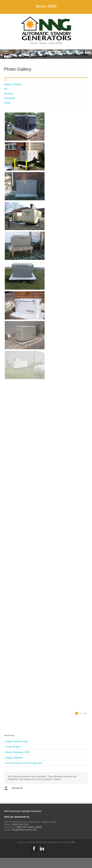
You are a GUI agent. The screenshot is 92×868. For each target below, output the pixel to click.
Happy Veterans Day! (17, 741)
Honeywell (9, 98)
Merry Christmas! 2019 (18, 752)
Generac (9, 94)
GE (6, 89)
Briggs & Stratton (13, 84)
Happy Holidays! (14, 758)
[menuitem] (46, 80)
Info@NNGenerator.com (24, 830)
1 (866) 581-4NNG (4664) (28, 828)
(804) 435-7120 (20, 825)
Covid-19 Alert (13, 747)
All (5, 80)
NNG (73, 843)
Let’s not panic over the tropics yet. (24, 763)
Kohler (7, 103)
